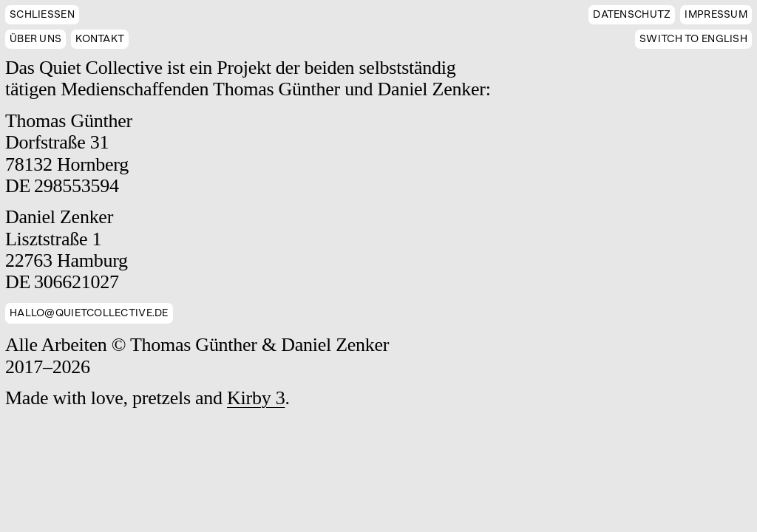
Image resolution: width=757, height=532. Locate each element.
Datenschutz (632, 14)
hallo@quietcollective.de (89, 313)
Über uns (35, 39)
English (693, 39)
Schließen (42, 14)
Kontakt (100, 39)
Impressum (716, 14)
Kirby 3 (256, 398)
